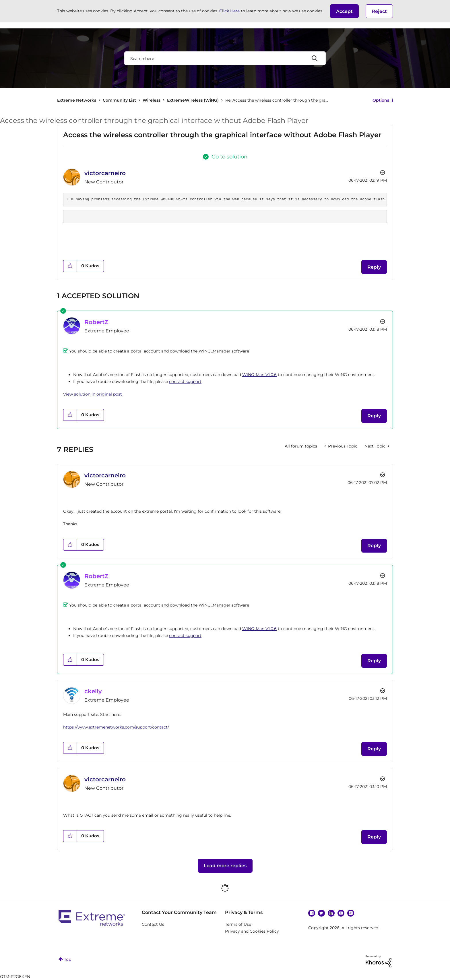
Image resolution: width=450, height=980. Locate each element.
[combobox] (225, 58)
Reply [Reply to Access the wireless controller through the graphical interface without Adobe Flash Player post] (374, 267)
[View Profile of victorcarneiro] (105, 173)
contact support (185, 381)
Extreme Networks (77, 100)
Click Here (229, 11)
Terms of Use (238, 924)
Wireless (152, 100)
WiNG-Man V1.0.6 (259, 375)
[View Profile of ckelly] (93, 691)
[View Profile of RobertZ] (96, 322)
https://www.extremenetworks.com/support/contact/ (116, 727)
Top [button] (68, 959)
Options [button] (381, 100)
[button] (344, 11)
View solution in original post (93, 394)
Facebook (312, 913)
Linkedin (331, 913)
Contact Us (153, 924)
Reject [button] (379, 11)
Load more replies (225, 866)
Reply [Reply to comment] (374, 416)
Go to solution (229, 157)
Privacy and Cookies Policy (252, 931)
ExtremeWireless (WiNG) (193, 100)
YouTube (341, 913)
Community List (119, 100)
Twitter (321, 913)
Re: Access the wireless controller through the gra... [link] (277, 100)
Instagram (351, 913)
